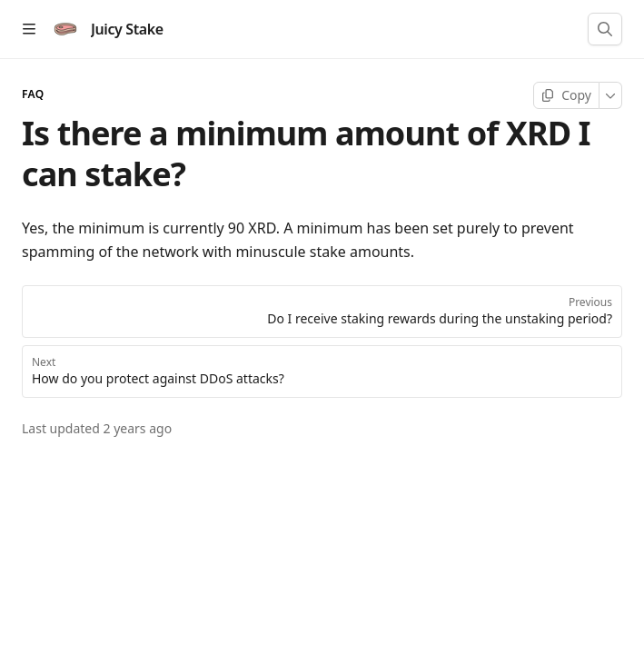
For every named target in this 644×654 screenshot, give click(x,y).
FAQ (33, 94)
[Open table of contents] (29, 29)
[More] (611, 95)
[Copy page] (566, 95)
